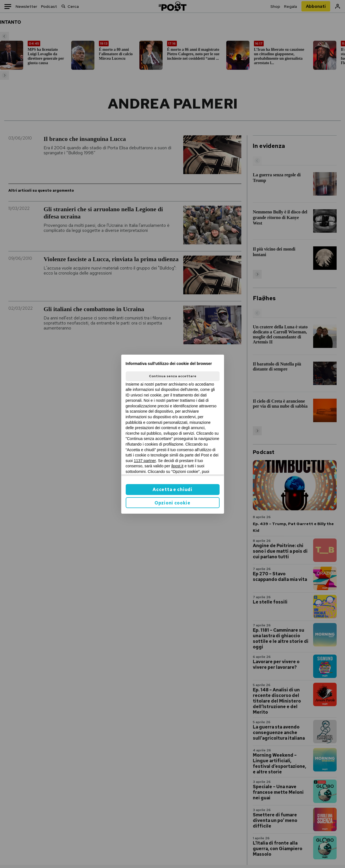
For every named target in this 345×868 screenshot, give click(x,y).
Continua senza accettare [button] (173, 376)
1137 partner (145, 461)
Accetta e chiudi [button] (172, 490)
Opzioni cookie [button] (173, 503)
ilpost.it (177, 466)
